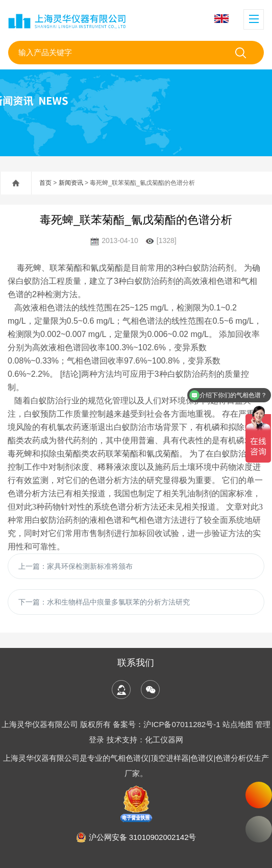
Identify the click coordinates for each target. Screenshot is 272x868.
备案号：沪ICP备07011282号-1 (167, 724)
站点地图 (238, 724)
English (221, 19)
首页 (45, 183)
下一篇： (104, 602)
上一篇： (76, 566)
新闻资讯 (71, 183)
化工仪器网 (164, 740)
